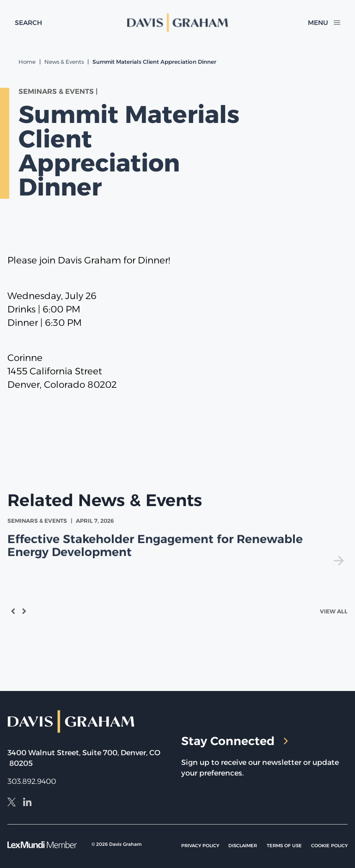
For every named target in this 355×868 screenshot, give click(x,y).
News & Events (64, 62)
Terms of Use (284, 846)
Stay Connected (235, 741)
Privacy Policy (200, 846)
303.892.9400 (32, 781)
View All (334, 611)
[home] (178, 23)
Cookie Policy (329, 846)
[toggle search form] (28, 23)
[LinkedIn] (27, 803)
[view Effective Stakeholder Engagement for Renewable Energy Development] (177, 541)
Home (27, 62)
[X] (12, 803)
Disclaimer (243, 846)
